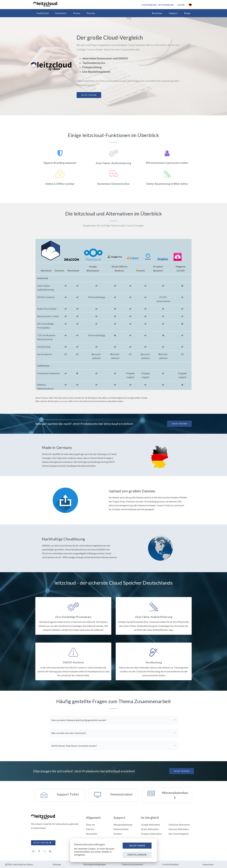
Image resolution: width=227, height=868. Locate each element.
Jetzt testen (89, 95)
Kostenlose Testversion (158, 5)
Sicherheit (61, 13)
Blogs (187, 13)
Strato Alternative (150, 829)
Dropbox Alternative (151, 834)
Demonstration (121, 829)
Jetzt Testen (179, 424)
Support (173, 13)
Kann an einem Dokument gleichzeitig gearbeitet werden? (79, 720)
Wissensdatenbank (123, 825)
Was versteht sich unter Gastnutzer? (69, 733)
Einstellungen (137, 855)
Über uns (90, 825)
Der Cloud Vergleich (179, 834)
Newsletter (92, 834)
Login (181, 5)
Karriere (90, 829)
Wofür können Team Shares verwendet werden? (74, 746)
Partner (91, 13)
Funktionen (43, 13)
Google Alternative (150, 825)
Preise (77, 13)
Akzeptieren (137, 846)
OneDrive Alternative (179, 825)
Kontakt (118, 834)
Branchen (157, 13)
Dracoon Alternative (179, 829)
